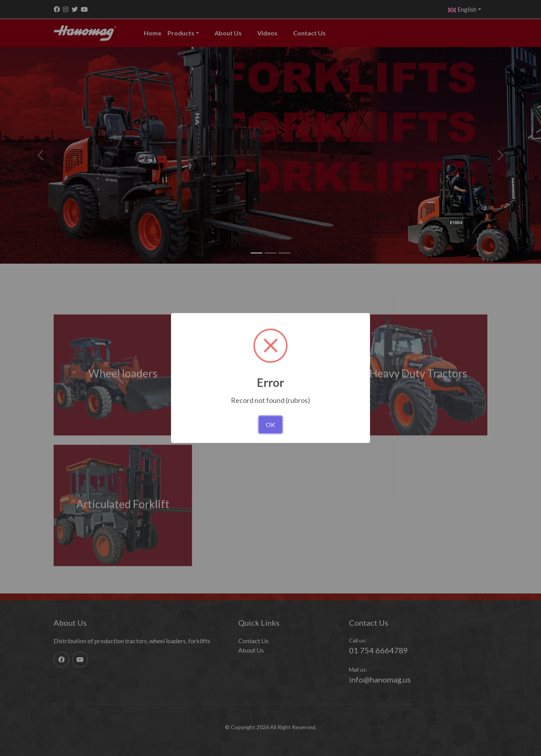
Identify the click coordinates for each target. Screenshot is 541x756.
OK (270, 424)
